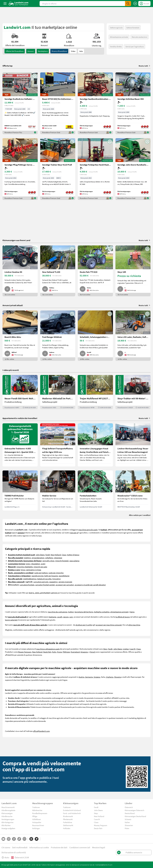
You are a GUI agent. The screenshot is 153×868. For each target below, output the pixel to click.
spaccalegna (74, 561)
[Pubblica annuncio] (135, 4)
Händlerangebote (8, 810)
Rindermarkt (68, 816)
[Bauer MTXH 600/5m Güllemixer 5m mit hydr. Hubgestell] (58, 103)
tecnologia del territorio (84, 612)
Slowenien (129, 825)
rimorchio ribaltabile (25, 567)
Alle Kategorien (7, 822)
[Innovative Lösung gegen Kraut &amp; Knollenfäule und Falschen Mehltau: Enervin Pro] (95, 445)
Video (73, 51)
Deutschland (130, 813)
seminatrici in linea (34, 570)
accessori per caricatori (65, 585)
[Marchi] (37, 839)
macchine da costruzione (57, 612)
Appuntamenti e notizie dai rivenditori (20, 418)
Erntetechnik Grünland (72, 810)
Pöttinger (66, 652)
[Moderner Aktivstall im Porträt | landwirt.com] (58, 392)
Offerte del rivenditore (15, 51)
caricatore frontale (27, 585)
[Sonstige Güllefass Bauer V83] (133, 103)
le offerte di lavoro (123, 617)
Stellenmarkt (68, 825)
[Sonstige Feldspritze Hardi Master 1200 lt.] (95, 169)
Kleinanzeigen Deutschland (135, 816)
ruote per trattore (41, 573)
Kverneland (75, 652)
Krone (59, 652)
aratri (43, 564)
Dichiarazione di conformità (14, 852)
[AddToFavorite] (35, 76)
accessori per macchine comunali (109, 625)
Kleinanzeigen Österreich (134, 810)
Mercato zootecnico (139, 37)
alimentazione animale (119, 612)
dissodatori (36, 564)
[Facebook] (14, 839)
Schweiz (128, 819)
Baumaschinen (38, 825)
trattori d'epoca (73, 555)
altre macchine (134, 625)
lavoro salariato (11, 620)
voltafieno (49, 558)
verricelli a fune (48, 561)
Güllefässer (37, 819)
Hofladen (67, 828)
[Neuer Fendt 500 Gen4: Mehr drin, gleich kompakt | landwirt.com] (20, 392)
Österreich (129, 807)
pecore (66, 617)
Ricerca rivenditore (59, 51)
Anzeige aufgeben (8, 828)
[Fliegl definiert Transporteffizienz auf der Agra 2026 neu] (58, 445)
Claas (64, 555)
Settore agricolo (116, 28)
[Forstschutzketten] (95, 491)
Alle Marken (6, 825)
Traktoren (36, 807)
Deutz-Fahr (98, 828)
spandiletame (64, 576)
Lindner (126, 649)
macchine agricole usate (88, 530)
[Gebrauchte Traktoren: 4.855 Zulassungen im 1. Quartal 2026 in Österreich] (20, 445)
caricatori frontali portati (45, 585)
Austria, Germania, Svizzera (89, 677)
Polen (127, 828)
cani (71, 617)
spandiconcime (37, 576)
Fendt (48, 555)
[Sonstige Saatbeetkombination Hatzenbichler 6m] (95, 103)
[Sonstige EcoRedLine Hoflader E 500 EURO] (20, 103)
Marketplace (43, 51)
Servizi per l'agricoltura (135, 46)
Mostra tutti (145, 66)
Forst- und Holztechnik (72, 813)
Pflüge (35, 816)
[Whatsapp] (24, 839)
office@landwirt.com (41, 731)
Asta (81, 51)
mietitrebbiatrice (30, 579)
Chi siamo (6, 847)
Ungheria (110, 677)
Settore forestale (133, 28)
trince (23, 570)
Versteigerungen (8, 819)
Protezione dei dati (59, 847)
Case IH (132, 649)
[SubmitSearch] (128, 4)
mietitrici (27, 558)
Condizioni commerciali (80, 847)
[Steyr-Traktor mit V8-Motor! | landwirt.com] (133, 392)
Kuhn (54, 652)
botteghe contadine (102, 612)
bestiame (53, 617)
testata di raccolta (44, 579)
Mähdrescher (37, 810)
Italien (127, 822)
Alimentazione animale (119, 37)
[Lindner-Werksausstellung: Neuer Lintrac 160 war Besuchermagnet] (133, 445)
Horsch (93, 652)
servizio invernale (65, 582)
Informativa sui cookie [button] (39, 847)
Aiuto (5, 857)
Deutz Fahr (47, 652)
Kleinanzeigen (7, 813)
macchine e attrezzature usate (48, 649)
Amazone (84, 652)
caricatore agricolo (41, 582)
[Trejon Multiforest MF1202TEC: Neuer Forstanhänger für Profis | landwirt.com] (95, 392)
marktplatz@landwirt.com (104, 865)
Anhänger (36, 828)
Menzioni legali (99, 847)
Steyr (105, 649)
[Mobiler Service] (58, 491)
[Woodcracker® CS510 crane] (133, 491)
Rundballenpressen (40, 813)
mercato (73, 533)
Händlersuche (7, 816)
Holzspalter (37, 822)
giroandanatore (38, 558)
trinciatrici (57, 579)
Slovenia (118, 677)
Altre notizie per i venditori (140, 515)
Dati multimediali (20, 847)
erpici (28, 564)
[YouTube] (3, 839)
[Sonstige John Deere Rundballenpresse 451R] (133, 169)
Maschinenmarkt (8, 807)
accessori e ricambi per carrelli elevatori (90, 585)
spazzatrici (53, 582)
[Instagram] (9, 839)
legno (132, 612)
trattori (71, 612)
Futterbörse (68, 822)
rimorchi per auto (40, 567)
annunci (31, 51)
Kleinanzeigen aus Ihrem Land (16, 240)
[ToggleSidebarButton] (5, 4)
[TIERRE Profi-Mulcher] (20, 491)
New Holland (56, 555)
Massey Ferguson (25, 652)
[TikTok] (19, 839)
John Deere (40, 555)
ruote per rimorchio (56, 573)
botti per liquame (51, 576)
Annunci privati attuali (13, 305)
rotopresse (58, 558)
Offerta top (8, 66)
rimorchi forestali (62, 561)
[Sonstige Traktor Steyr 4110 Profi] (58, 169)
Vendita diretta (116, 46)
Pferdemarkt (68, 819)
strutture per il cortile (84, 625)
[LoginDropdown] (144, 4)
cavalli (60, 617)
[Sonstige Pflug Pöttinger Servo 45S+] (20, 169)
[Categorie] (31, 839)
